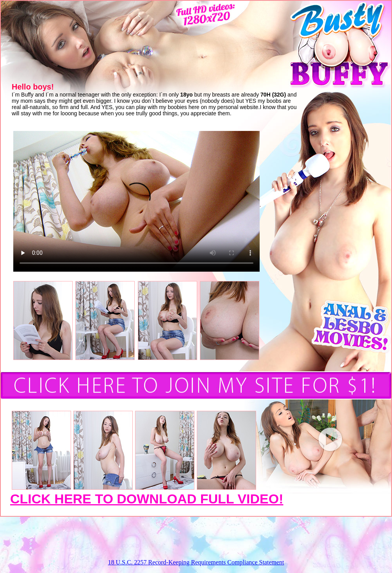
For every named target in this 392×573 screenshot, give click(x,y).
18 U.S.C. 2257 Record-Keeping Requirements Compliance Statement (196, 562)
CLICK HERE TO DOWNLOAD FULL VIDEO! (147, 499)
